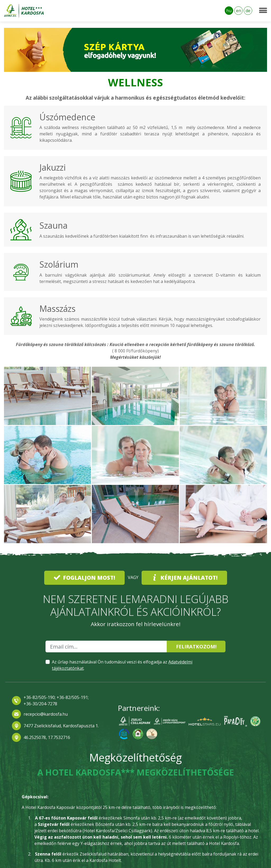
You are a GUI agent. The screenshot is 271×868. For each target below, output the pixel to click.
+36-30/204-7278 (40, 704)
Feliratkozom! (196, 646)
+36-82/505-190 (39, 697)
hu (229, 11)
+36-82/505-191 (72, 697)
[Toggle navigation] (263, 11)
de (248, 11)
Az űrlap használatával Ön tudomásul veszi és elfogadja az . (122, 665)
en (239, 11)
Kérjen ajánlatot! (184, 578)
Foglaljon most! (84, 578)
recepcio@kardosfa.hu (46, 714)
